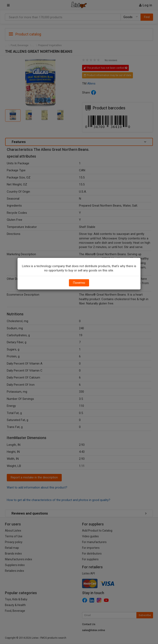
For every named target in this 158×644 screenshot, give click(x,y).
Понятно (79, 283)
